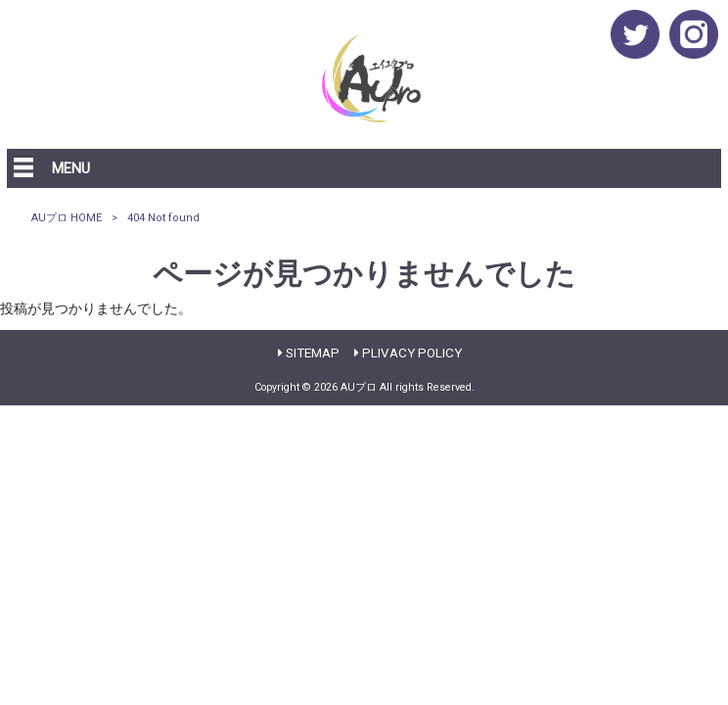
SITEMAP (313, 353)
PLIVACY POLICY (412, 353)
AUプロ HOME (67, 218)
